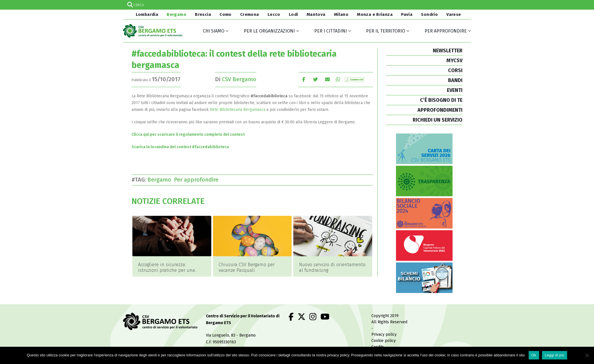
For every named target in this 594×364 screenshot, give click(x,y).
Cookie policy (384, 339)
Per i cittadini (331, 31)
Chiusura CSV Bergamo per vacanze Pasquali (247, 267)
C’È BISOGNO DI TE (441, 100)
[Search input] (297, 5)
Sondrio (429, 14)
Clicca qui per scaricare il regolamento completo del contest (188, 134)
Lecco (274, 14)
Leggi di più (555, 355)
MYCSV (454, 61)
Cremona (250, 14)
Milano (341, 14)
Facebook (304, 79)
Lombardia (146, 14)
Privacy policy (384, 333)
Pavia (407, 14)
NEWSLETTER (448, 51)
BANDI (455, 80)
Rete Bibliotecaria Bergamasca (238, 110)
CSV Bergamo (239, 79)
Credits (378, 345)
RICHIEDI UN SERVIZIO (438, 120)
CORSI (455, 70)
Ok (534, 355)
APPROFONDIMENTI (440, 110)
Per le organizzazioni (269, 31)
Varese (454, 14)
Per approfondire (446, 31)
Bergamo (177, 14)
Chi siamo (214, 31)
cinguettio (316, 79)
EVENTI (455, 90)
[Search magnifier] (466, 5)
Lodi (293, 14)
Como (226, 14)
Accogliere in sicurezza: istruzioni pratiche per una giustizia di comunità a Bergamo (166, 273)
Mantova (316, 14)
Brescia (203, 14)
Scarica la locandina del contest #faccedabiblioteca (180, 147)
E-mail (327, 79)
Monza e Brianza (375, 14)
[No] (587, 355)
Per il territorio (386, 31)
